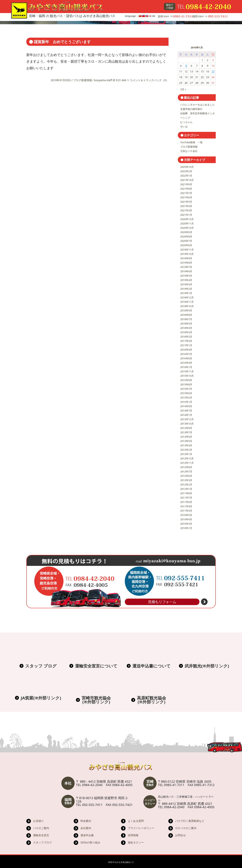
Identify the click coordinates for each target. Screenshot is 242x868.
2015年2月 (186, 397)
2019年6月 (186, 271)
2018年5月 (186, 324)
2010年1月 (186, 528)
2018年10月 (187, 306)
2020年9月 (186, 232)
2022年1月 (186, 176)
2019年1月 (186, 293)
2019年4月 (186, 280)
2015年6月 (186, 393)
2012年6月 (186, 476)
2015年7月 (186, 389)
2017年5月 (186, 341)
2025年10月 (187, 167)
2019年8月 (186, 263)
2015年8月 (186, 384)
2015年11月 (187, 371)
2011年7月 (186, 498)
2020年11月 (187, 223)
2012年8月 (186, 467)
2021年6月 (186, 197)
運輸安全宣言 (41, 835)
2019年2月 (186, 289)
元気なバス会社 (189, 151)
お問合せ (180, 835)
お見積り (38, 821)
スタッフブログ (42, 842)
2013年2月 (186, 450)
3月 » (183, 89)
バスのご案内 (41, 828)
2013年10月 (187, 424)
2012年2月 (186, 485)
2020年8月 (186, 236)
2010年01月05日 (61, 80)
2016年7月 (186, 354)
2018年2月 (186, 337)
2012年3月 (186, 480)
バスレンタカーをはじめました (198, 105)
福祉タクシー (136, 842)
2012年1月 (186, 489)
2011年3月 (186, 511)
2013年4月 (186, 445)
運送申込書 (87, 835)
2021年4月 (186, 206)
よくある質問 (136, 821)
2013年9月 (186, 428)
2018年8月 (186, 315)
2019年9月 (186, 258)
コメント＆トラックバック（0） (149, 80)
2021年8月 (186, 189)
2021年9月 (186, 184)
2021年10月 (187, 180)
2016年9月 (186, 350)
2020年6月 (186, 245)
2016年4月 (186, 363)
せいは (184, 126)
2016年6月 (186, 358)
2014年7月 (186, 411)
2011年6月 (186, 502)
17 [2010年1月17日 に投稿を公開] (213, 71)
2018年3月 (186, 332)
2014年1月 (186, 415)
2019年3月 (186, 284)
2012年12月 (187, 458)
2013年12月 (187, 419)
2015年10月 (187, 376)
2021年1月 (186, 215)
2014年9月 (186, 406)
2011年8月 (186, 493)
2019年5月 (186, 276)
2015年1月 (186, 402)
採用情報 (133, 835)
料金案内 (86, 821)
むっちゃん (186, 122)
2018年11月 (187, 302)
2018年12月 (187, 297)
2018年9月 (186, 310)
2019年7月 (186, 267)
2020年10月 (187, 228)
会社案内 (86, 828)
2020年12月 (187, 219)
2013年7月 (186, 432)
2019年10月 (187, 254)
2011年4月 (186, 506)
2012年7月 (186, 471)
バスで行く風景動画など (190, 821)
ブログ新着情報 (83, 80)
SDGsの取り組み (90, 842)
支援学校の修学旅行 (191, 109)
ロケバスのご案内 (186, 828)
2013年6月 (186, 437)
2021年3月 (186, 210)
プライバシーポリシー (141, 828)
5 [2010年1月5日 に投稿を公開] (186, 66)
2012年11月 (187, 463)
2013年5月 (186, 441)
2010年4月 (186, 519)
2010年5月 (186, 515)
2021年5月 (186, 202)
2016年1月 (186, 367)
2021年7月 (186, 193)
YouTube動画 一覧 (191, 142)
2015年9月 (186, 380)
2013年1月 (186, 454)
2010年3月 (186, 524)
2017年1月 (186, 345)
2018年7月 (186, 319)
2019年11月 (187, 250)
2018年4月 (186, 328)
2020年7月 (186, 241)
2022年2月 (186, 171)
